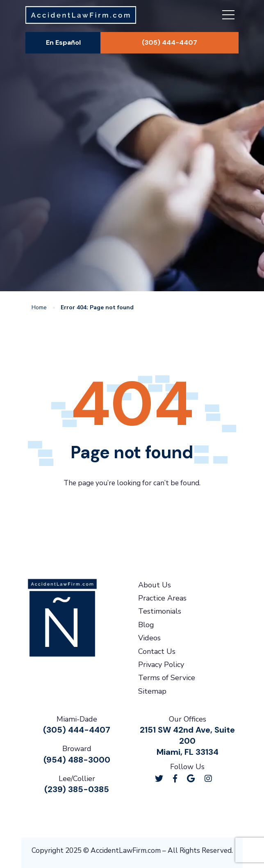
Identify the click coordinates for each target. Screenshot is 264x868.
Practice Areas (162, 598)
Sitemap (152, 691)
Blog (146, 625)
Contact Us (157, 651)
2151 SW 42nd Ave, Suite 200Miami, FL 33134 (187, 741)
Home (39, 307)
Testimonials (160, 611)
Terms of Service (167, 678)
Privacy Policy (161, 665)
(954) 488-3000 (77, 760)
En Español (63, 42)
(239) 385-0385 (77, 789)
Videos (149, 638)
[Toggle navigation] (228, 16)
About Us (155, 585)
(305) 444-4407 (170, 42)
